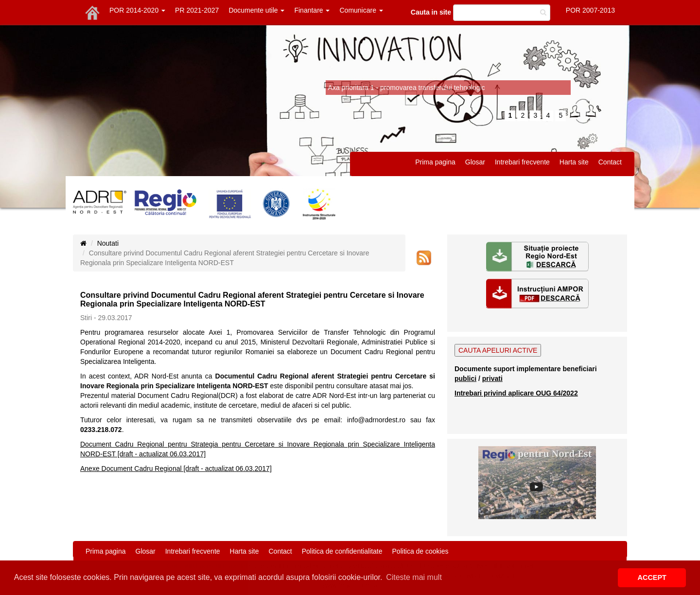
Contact (610, 162)
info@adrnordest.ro (376, 420)
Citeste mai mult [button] (414, 577)
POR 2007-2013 (590, 10)
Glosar (475, 162)
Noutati (108, 243)
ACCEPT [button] (652, 577)
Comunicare (361, 10)
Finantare (312, 10)
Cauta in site (431, 12)
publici (465, 379)
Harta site (574, 162)
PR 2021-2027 (197, 10)
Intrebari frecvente (522, 162)
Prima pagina (435, 162)
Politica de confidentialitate (342, 551)
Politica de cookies (420, 551)
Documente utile (256, 10)
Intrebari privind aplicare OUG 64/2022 (516, 393)
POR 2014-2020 (137, 10)
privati (492, 379)
